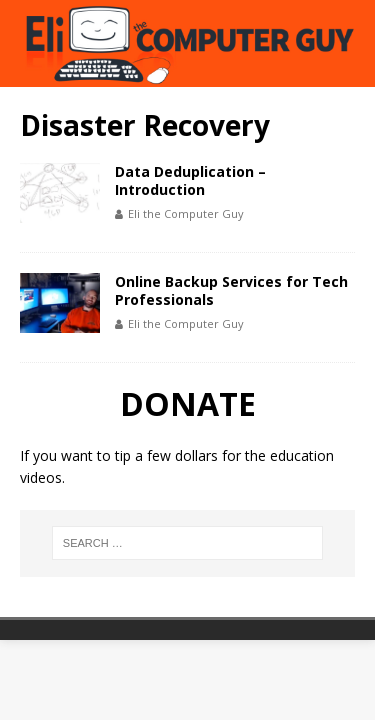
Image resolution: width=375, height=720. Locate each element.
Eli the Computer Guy (186, 213)
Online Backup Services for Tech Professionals (231, 290)
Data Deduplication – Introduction (190, 180)
